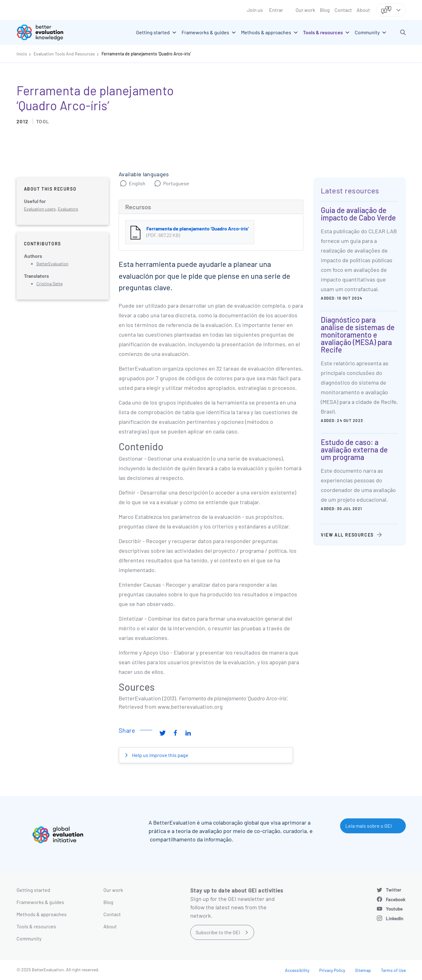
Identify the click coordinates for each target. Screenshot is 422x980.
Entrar (276, 10)
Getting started (33, 890)
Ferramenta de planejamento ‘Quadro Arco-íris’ (146, 54)
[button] (403, 32)
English (137, 183)
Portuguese (176, 183)
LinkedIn (395, 918)
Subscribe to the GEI (218, 932)
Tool (43, 121)
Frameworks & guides (40, 902)
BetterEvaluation (52, 264)
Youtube (394, 909)
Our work (305, 10)
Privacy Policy (332, 970)
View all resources (347, 535)
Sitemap (363, 970)
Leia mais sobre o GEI (369, 826)
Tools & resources (36, 926)
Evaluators (68, 209)
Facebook (396, 899)
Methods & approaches (42, 914)
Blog (325, 10)
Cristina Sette (50, 284)
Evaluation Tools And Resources (64, 54)
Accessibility (297, 970)
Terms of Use (393, 970)
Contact (343, 10)
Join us (255, 10)
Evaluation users (40, 209)
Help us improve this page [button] (160, 755)
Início (22, 54)
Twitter (394, 890)
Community (29, 938)
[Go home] (45, 32)
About (363, 10)
